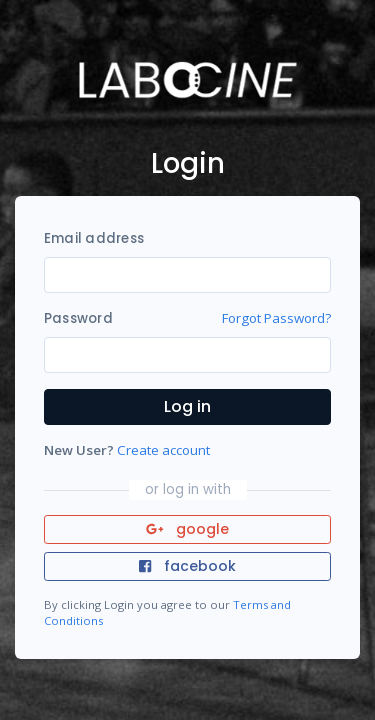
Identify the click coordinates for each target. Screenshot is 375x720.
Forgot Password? (276, 318)
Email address (94, 238)
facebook (187, 566)
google (187, 529)
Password (78, 318)
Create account (163, 450)
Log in (187, 406)
